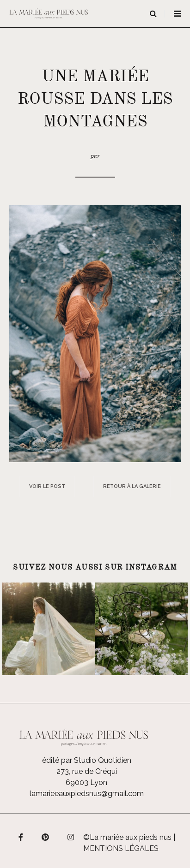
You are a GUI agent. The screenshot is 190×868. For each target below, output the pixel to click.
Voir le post (47, 486)
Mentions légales (121, 848)
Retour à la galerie (132, 486)
